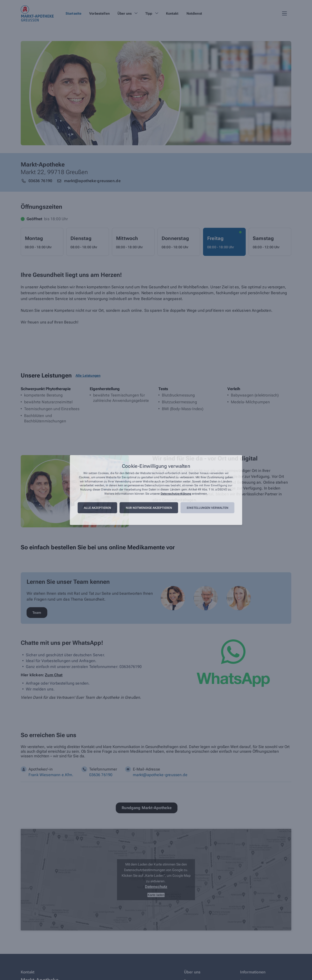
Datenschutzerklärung (176, 494)
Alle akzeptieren (97, 508)
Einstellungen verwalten (208, 508)
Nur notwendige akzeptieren (149, 508)
